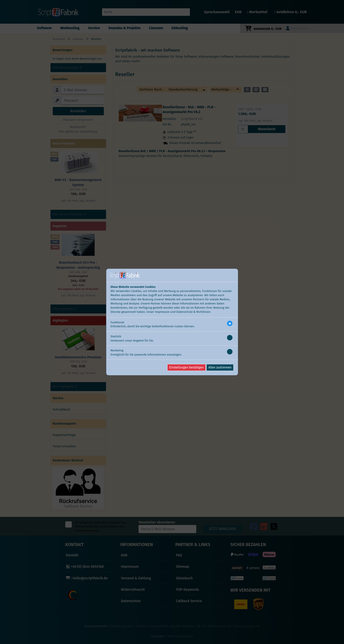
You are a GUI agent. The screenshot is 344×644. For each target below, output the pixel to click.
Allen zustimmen (220, 367)
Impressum (162, 312)
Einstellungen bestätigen (186, 367)
